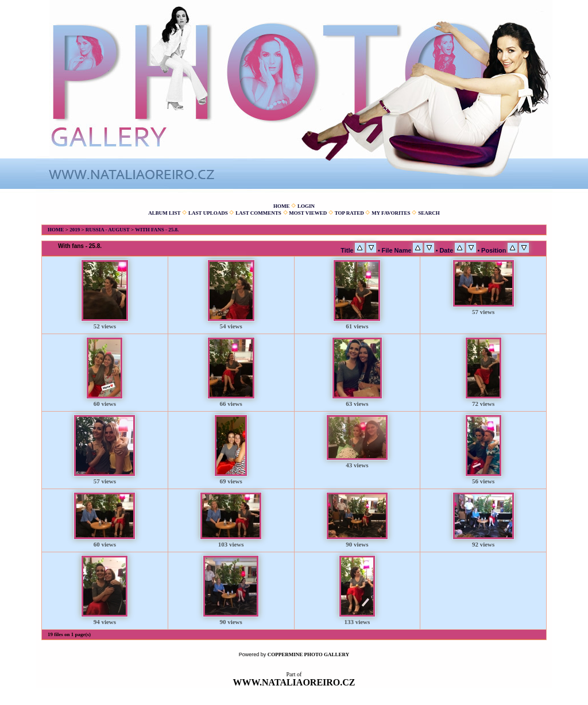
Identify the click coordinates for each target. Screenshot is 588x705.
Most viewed (308, 213)
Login (306, 206)
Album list (164, 213)
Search (429, 213)
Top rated (349, 213)
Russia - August (108, 230)
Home (282, 206)
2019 (75, 230)
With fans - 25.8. (157, 230)
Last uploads (208, 213)
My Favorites (391, 213)
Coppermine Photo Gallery (309, 654)
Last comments (258, 213)
